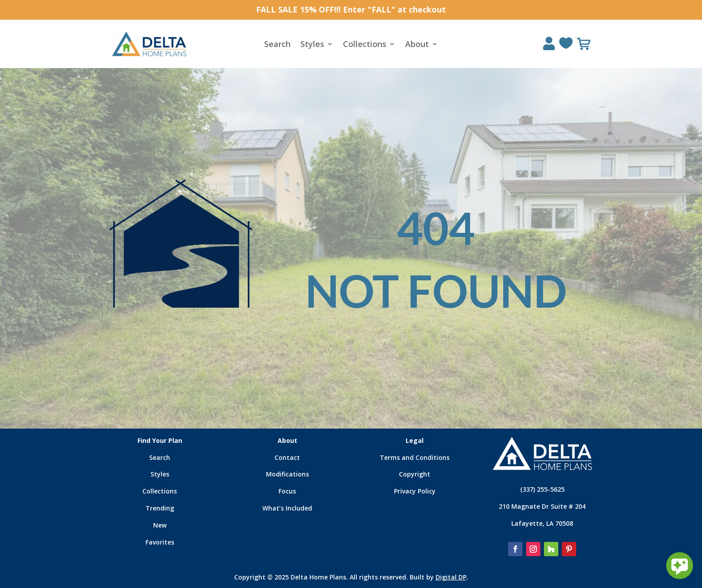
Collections (365, 45)
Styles (312, 45)
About (417, 45)
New (160, 525)
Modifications (287, 474)
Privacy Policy (415, 491)
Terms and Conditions (415, 457)
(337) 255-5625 (542, 489)
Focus (287, 491)
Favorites (160, 542)
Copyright (415, 474)
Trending (160, 508)
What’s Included (287, 508)
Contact (287, 457)
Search (277, 45)
